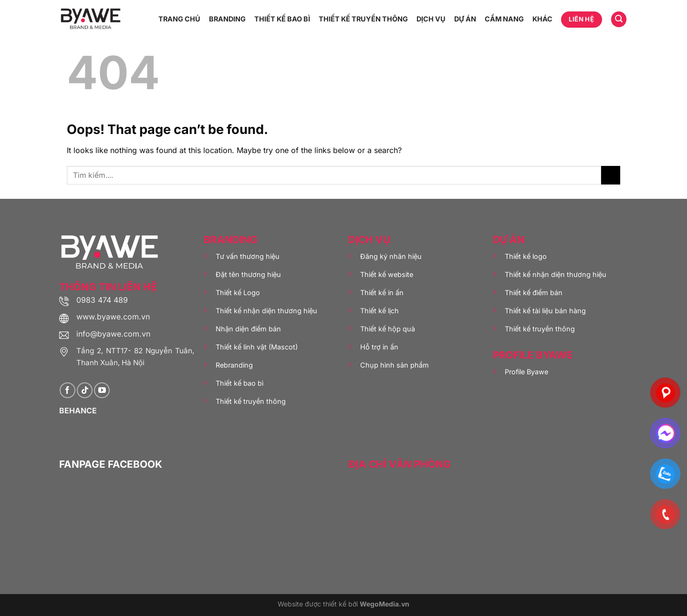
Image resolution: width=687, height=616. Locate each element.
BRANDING (227, 19)
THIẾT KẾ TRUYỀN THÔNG (363, 19)
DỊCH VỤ (431, 19)
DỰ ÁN (465, 19)
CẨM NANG (504, 19)
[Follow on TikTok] (85, 390)
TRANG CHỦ (179, 19)
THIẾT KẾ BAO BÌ (282, 19)
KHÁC (542, 19)
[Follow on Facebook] (68, 390)
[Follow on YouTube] (102, 390)
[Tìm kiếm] (619, 19)
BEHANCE (78, 411)
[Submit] (611, 175)
